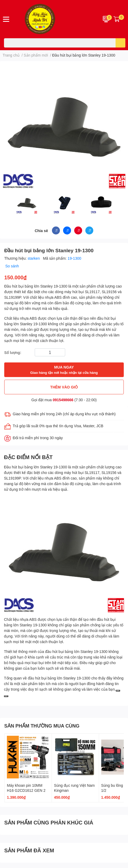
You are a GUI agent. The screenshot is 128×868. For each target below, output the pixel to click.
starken (34, 258)
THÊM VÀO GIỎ (64, 387)
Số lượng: (13, 352)
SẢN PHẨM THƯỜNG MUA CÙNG (42, 726)
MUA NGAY (64, 370)
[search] (120, 43)
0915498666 (63, 400)
